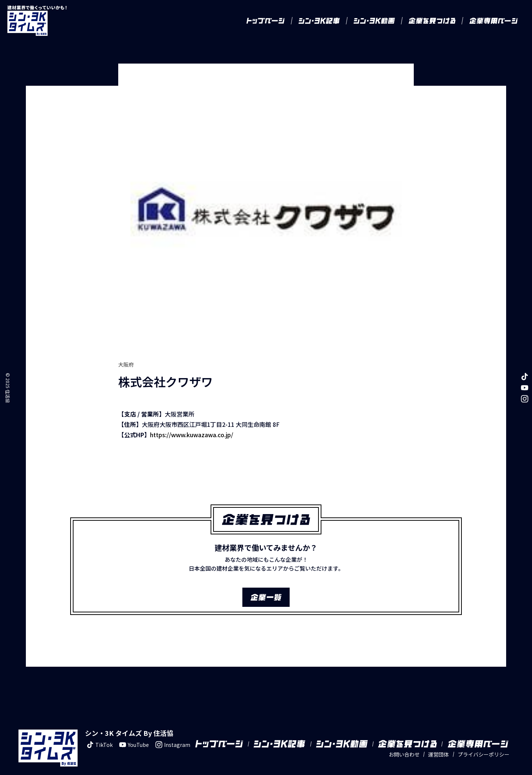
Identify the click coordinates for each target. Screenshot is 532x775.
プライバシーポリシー (484, 744)
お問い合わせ (404, 744)
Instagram (172, 735)
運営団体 (439, 744)
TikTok (99, 735)
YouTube (133, 735)
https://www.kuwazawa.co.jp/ (192, 425)
